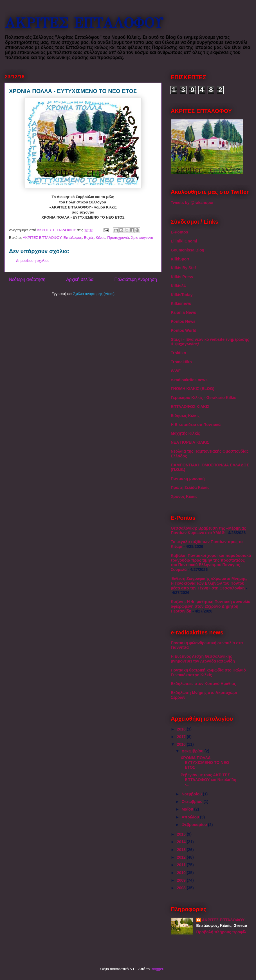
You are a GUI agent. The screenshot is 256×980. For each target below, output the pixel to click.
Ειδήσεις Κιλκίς (185, 416)
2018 (182, 729)
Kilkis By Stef (183, 268)
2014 (182, 842)
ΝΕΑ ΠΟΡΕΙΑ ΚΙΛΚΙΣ (190, 442)
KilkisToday (182, 295)
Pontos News (183, 321)
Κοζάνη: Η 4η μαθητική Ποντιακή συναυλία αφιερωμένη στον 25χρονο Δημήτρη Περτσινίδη (211, 606)
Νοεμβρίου (192, 794)
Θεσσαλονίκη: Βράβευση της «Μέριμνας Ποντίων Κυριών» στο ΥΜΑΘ (208, 531)
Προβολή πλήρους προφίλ (221, 932)
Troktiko (178, 353)
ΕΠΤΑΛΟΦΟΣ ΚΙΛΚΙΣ (190, 407)
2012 (182, 857)
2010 (182, 873)
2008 (182, 888)
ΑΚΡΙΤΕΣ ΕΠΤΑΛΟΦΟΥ (84, 23)
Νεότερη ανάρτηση (27, 279)
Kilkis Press (182, 277)
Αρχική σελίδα (80, 279)
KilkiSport (180, 259)
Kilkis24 (178, 286)
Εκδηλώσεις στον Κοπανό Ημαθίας (203, 684)
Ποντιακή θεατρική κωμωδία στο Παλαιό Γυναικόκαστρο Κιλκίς (208, 672)
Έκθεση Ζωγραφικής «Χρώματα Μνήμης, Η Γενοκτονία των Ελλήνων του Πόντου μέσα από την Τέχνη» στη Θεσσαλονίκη (209, 583)
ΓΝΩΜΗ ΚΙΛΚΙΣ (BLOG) (193, 389)
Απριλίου (191, 817)
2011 (182, 865)
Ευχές (89, 238)
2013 (182, 850)
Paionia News (183, 312)
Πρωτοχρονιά (118, 238)
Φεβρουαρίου (195, 825)
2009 (182, 880)
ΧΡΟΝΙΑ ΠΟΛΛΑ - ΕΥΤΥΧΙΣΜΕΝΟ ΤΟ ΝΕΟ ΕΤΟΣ (205, 763)
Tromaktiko (181, 362)
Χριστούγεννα (142, 238)
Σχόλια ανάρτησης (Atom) (94, 294)
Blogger (157, 969)
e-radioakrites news (189, 380)
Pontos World (184, 330)
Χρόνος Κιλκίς (184, 496)
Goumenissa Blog (187, 250)
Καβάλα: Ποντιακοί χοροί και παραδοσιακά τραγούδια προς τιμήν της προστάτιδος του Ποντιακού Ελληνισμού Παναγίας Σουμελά (211, 562)
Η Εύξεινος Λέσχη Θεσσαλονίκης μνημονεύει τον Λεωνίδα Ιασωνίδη (203, 659)
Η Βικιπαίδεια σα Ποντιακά (196, 425)
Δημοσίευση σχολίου (33, 261)
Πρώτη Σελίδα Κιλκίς (190, 487)
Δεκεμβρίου (193, 751)
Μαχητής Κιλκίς (185, 433)
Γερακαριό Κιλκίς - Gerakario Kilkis (204, 398)
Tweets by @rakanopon (193, 203)
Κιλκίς (100, 238)
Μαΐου (188, 809)
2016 (182, 744)
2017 (182, 737)
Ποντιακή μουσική (188, 478)
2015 (182, 834)
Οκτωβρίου (192, 802)
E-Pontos (179, 232)
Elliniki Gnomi (184, 241)
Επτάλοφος (73, 238)
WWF (176, 371)
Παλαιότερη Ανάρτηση (136, 279)
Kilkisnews (181, 303)
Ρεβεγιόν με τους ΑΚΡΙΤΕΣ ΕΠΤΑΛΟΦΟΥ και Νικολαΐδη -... (208, 780)
